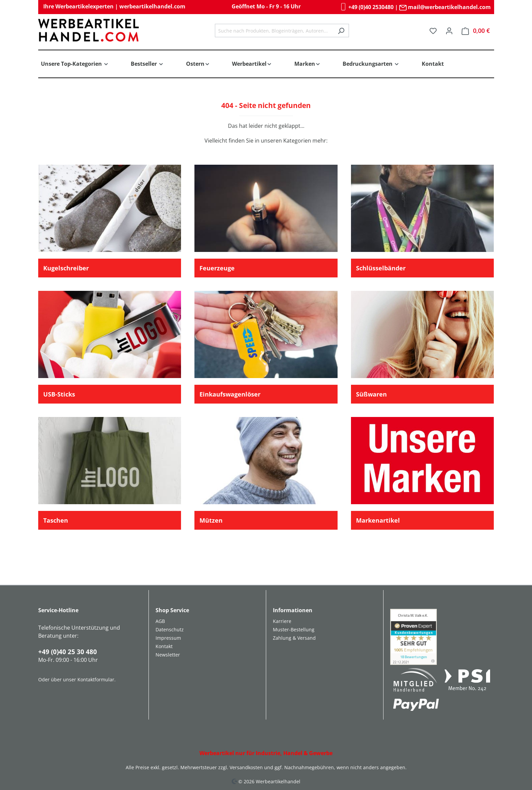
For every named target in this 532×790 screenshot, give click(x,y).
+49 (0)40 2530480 (367, 7)
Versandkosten (246, 767)
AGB (160, 621)
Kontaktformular (96, 679)
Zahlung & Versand (294, 638)
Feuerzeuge (217, 268)
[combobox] (274, 31)
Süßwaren (371, 394)
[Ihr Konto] (449, 31)
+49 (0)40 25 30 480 (68, 652)
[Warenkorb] (476, 31)
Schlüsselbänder (381, 268)
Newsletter (168, 655)
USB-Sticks (59, 394)
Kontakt (164, 646)
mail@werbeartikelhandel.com (445, 7)
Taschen (56, 520)
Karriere (282, 621)
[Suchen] (341, 31)
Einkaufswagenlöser (230, 394)
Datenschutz (170, 629)
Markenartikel (378, 520)
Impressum (168, 638)
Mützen (211, 520)
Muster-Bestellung (294, 629)
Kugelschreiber (66, 268)
